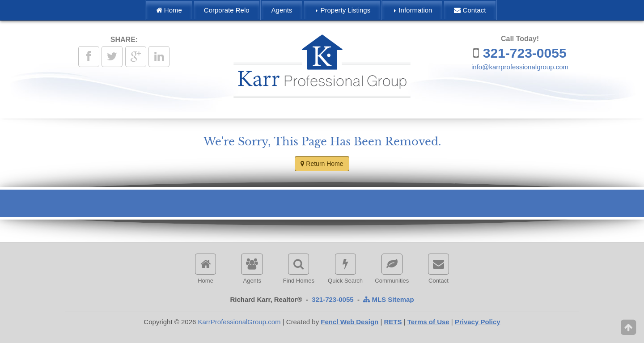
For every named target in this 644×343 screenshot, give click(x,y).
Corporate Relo (227, 10)
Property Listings (343, 10)
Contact (470, 10)
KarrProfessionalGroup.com (239, 322)
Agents (282, 10)
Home (169, 10)
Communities (392, 269)
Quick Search (345, 269)
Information (413, 10)
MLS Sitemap (388, 299)
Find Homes (299, 269)
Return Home (322, 164)
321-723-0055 (525, 53)
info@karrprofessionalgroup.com (520, 67)
